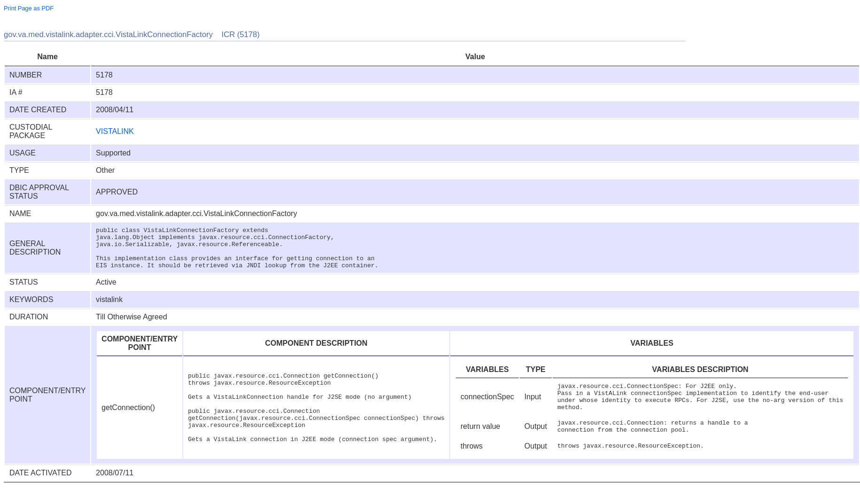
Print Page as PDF (29, 8)
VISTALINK (115, 131)
